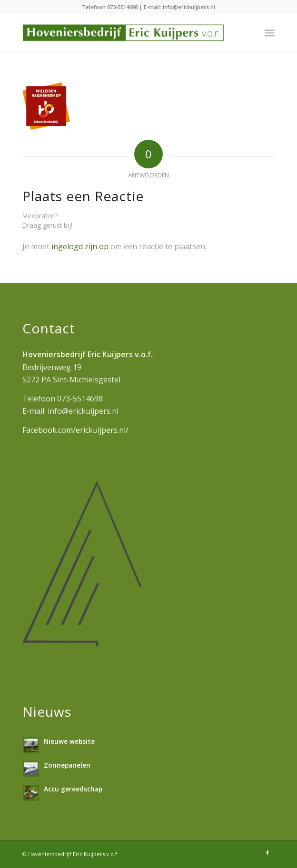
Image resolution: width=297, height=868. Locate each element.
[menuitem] (270, 33)
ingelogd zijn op (80, 246)
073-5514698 (122, 7)
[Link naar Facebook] (267, 853)
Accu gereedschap (73, 789)
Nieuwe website (69, 741)
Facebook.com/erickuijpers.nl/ (75, 430)
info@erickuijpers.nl (189, 7)
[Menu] (270, 33)
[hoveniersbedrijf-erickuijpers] (123, 33)
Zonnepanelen (67, 765)
